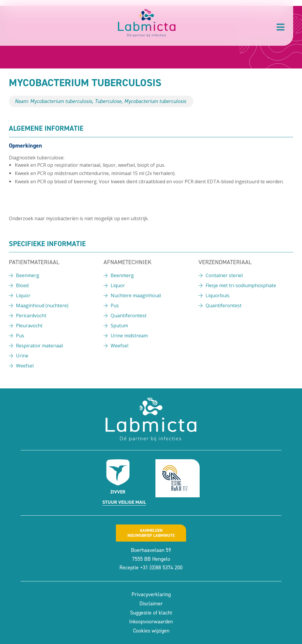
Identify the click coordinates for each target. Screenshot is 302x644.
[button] (280, 27)
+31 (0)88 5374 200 (161, 568)
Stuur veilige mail (124, 502)
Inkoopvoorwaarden (151, 622)
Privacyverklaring (151, 594)
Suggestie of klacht (151, 613)
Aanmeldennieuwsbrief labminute (151, 533)
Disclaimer (151, 604)
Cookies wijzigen (151, 631)
